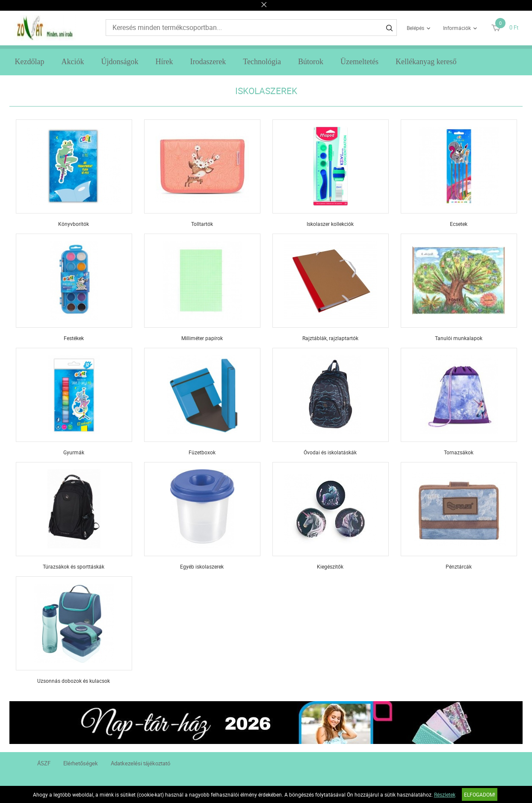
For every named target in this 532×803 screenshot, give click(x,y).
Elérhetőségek (81, 763)
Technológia (262, 62)
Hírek (164, 62)
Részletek (445, 794)
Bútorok (311, 62)
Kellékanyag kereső (426, 62)
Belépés (415, 28)
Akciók (72, 62)
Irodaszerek (208, 62)
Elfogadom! (480, 794)
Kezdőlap (29, 62)
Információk (457, 28)
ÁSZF (44, 763)
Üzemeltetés (359, 62)
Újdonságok (120, 62)
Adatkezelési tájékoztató (140, 763)
